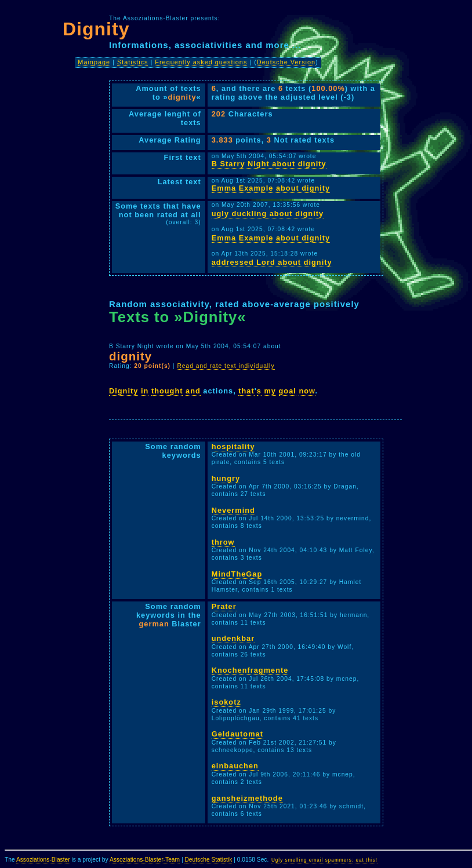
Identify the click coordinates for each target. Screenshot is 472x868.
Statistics (133, 62)
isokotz (226, 702)
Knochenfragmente (250, 670)
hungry (226, 478)
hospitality (233, 446)
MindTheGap (237, 574)
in (145, 391)
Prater (224, 606)
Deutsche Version (286, 62)
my (270, 391)
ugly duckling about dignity (268, 214)
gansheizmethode (247, 798)
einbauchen (235, 766)
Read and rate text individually (226, 366)
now (307, 391)
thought (167, 391)
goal (288, 391)
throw (223, 542)
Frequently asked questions (201, 62)
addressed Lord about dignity (272, 262)
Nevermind (233, 510)
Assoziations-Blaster (43, 860)
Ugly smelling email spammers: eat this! (324, 860)
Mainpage (94, 62)
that (246, 391)
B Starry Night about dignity (269, 164)
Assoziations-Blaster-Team (145, 860)
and (193, 391)
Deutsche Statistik (208, 860)
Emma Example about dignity (271, 188)
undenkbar (233, 638)
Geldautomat (237, 734)
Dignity (124, 391)
